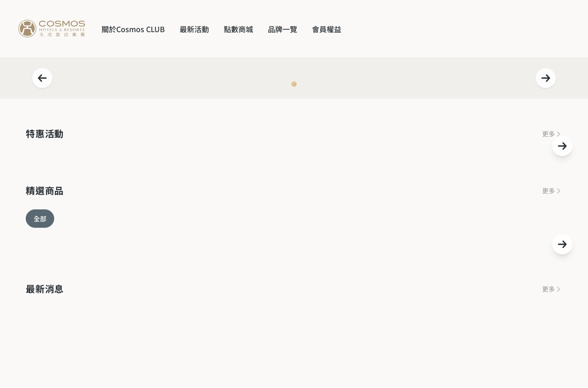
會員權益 (327, 29)
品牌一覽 (283, 29)
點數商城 (238, 29)
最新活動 (194, 29)
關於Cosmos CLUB (133, 29)
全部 (40, 219)
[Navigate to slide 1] (294, 84)
